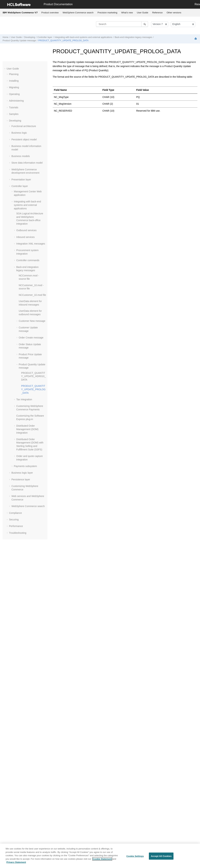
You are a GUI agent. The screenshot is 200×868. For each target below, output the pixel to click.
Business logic (19, 133)
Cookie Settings (135, 856)
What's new (127, 13)
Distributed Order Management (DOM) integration (27, 429)
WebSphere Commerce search (78, 13)
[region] (100, 856)
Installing (14, 81)
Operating (14, 94)
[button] (5, 69)
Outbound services (26, 230)
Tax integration (24, 399)
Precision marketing (107, 13)
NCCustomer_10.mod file (32, 295)
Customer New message (32, 321)
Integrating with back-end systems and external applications (83, 37)
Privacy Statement (16, 862)
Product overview (50, 13)
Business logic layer (22, 473)
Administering (16, 101)
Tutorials (14, 107)
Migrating (14, 87)
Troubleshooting (18, 533)
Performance (16, 526)
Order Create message (31, 338)
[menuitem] (50, 13)
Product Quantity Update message (19, 41)
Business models (21, 156)
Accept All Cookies (161, 856)
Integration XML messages (31, 244)
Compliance (15, 513)
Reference (157, 13)
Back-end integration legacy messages (133, 37)
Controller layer (45, 37)
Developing (30, 37)
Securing (14, 520)
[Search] (145, 24)
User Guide (142, 13)
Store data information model (27, 163)
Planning (14, 74)
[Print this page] (196, 39)
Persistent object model (24, 139)
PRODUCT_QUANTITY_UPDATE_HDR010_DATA (33, 376)
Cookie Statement (102, 859)
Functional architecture (24, 126)
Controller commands (28, 260)
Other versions (174, 13)
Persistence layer (21, 479)
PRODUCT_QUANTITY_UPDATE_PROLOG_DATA (63, 41)
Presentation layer (21, 180)
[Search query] (122, 24)
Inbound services (25, 237)
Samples (14, 114)
